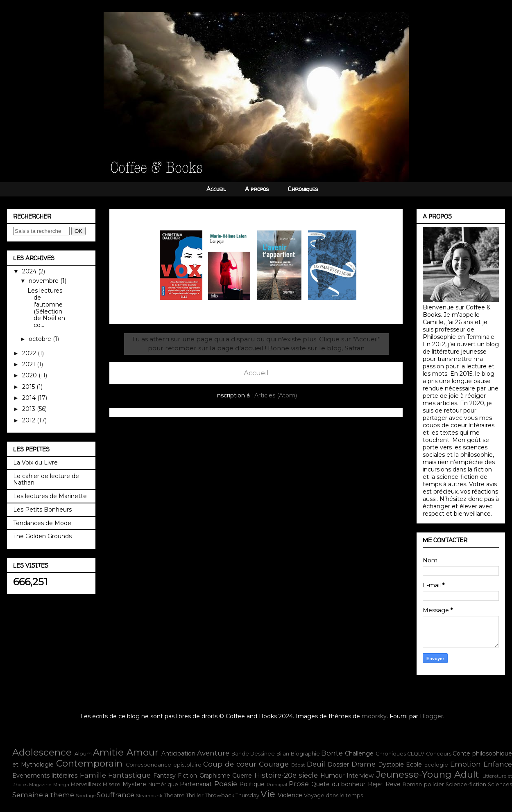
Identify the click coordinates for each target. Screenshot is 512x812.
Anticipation (178, 753)
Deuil (316, 764)
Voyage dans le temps (333, 795)
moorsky (374, 716)
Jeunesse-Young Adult (428, 774)
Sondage (86, 796)
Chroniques (303, 189)
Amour (143, 752)
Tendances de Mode (42, 523)
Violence (290, 795)
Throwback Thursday (232, 795)
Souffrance (116, 795)
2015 (29, 387)
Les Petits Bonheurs (42, 510)
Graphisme (215, 776)
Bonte (332, 753)
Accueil (216, 189)
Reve (393, 784)
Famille (93, 775)
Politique (252, 784)
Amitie (108, 752)
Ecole (414, 765)
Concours (439, 754)
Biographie (305, 754)
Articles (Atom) (276, 395)
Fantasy (164, 776)
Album (83, 754)
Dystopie (391, 765)
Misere (112, 784)
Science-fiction (466, 784)
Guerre (242, 776)
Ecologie (436, 765)
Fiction (187, 776)
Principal (277, 785)
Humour (332, 776)
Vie (268, 794)
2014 (30, 398)
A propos (257, 189)
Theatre (174, 795)
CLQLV (416, 754)
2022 (30, 353)
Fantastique (129, 775)
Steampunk (149, 796)
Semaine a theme (43, 795)
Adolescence (42, 752)
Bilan (283, 754)
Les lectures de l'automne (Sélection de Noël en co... (46, 308)
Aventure (213, 753)
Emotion (466, 764)
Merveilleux (86, 784)
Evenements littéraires (45, 776)
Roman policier (423, 784)
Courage (274, 764)
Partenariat (196, 784)
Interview (360, 776)
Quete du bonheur (339, 784)
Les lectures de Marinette (50, 496)
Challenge (359, 753)
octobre (41, 339)
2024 (30, 271)
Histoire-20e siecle (286, 775)
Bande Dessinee (253, 754)
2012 (29, 420)
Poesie (226, 784)
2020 (30, 375)
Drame (364, 764)
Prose (299, 784)
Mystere (134, 784)
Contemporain (89, 763)
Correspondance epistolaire (164, 765)
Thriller (195, 795)
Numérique (163, 784)
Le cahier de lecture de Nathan (46, 479)
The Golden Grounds (42, 536)
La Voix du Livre (35, 462)
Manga (61, 785)
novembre (44, 281)
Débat (298, 765)
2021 (29, 364)
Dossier (338, 765)
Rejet (376, 784)
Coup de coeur (230, 764)
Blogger (432, 716)
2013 (29, 409)
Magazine (40, 785)
